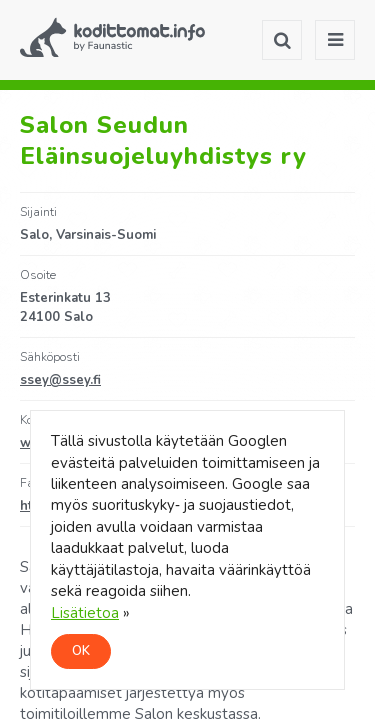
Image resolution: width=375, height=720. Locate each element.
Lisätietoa (85, 613)
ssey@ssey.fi (60, 380)
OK (81, 651)
